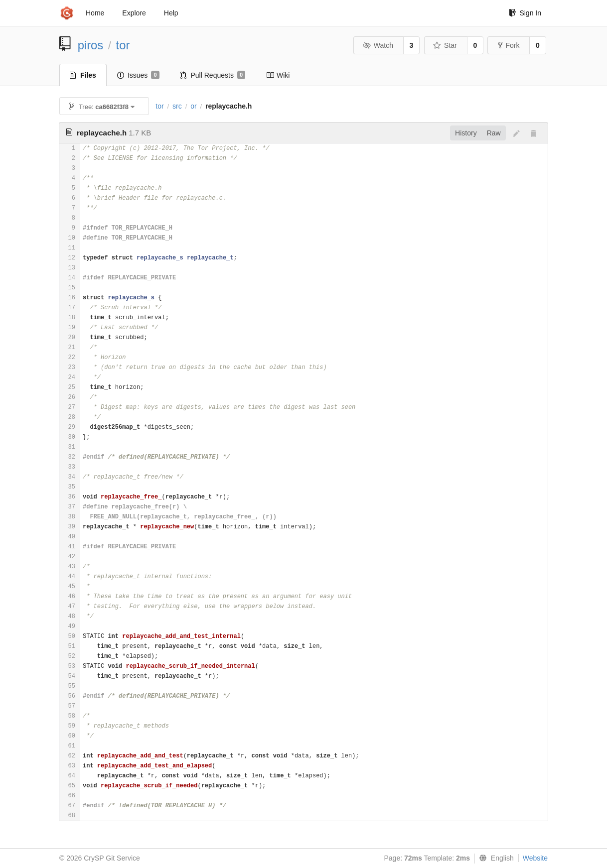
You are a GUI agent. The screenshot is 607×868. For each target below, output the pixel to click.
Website (535, 858)
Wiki (278, 75)
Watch (378, 45)
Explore (134, 13)
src (177, 106)
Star (445, 45)
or (193, 106)
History (466, 133)
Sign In (525, 13)
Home (95, 13)
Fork (509, 45)
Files (83, 75)
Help (171, 13)
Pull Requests (213, 75)
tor (123, 45)
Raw (494, 133)
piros (91, 45)
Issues (138, 75)
